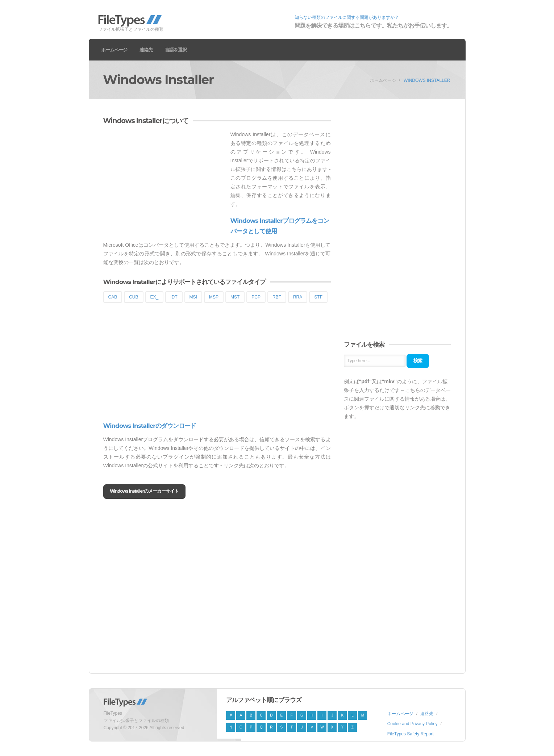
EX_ (155, 297)
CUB (134, 297)
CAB (113, 297)
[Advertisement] (164, 181)
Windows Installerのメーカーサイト (144, 491)
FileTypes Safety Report (411, 734)
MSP (214, 297)
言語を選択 (176, 50)
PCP (256, 297)
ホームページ (114, 50)
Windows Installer (427, 80)
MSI (193, 297)
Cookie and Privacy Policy (413, 724)
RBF (277, 297)
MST (235, 297)
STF (318, 297)
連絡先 (146, 50)
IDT (174, 297)
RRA (298, 297)
